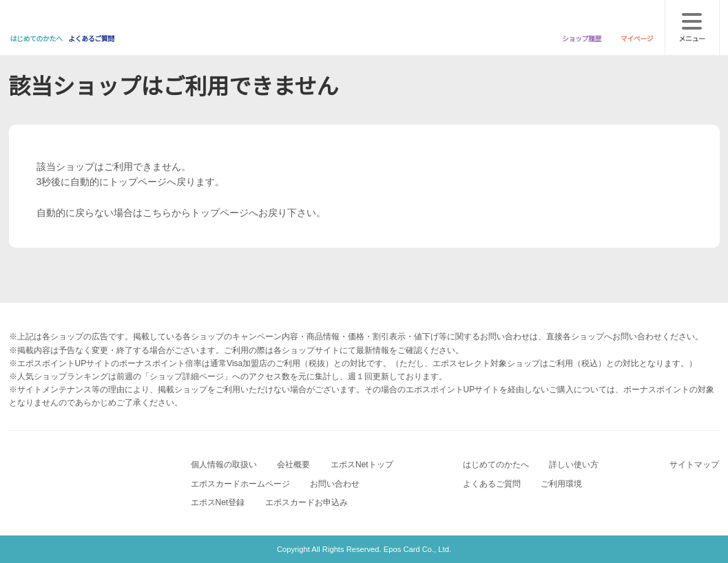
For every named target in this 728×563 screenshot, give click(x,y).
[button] (344, 376)
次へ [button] (364, 328)
